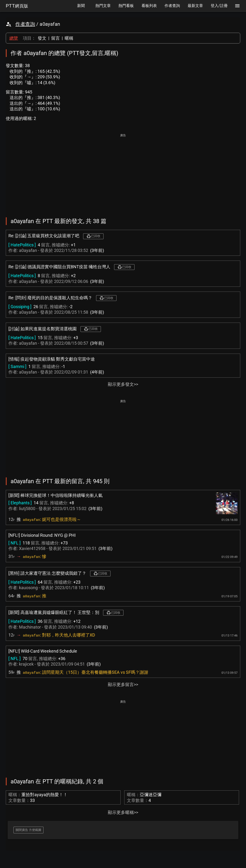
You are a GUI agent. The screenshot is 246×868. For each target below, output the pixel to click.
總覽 (14, 38)
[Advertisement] (123, 172)
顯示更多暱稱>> (123, 812)
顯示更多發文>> (123, 384)
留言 (55, 38)
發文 (42, 38)
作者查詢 (25, 24)
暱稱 (69, 38)
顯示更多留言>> (123, 684)
